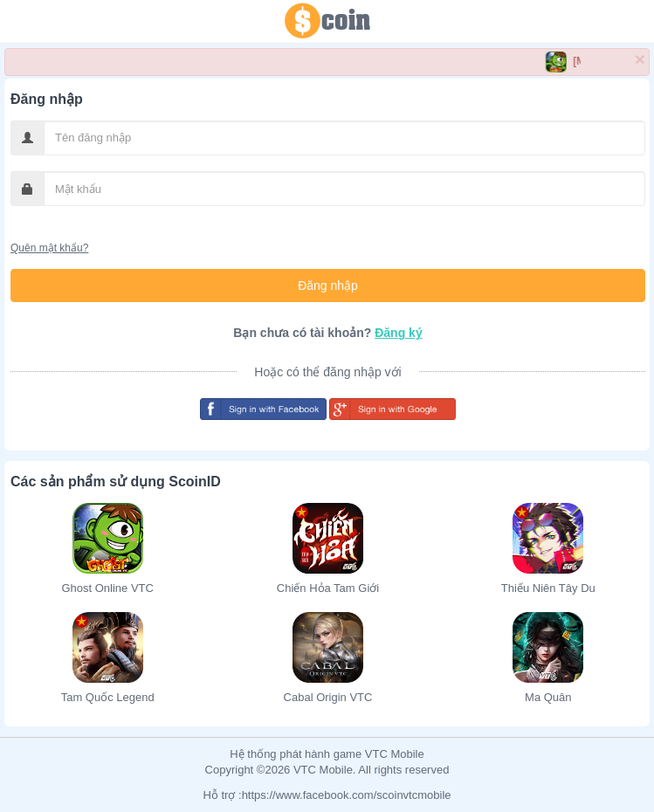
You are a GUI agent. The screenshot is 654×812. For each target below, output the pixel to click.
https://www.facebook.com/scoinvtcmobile (347, 795)
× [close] (640, 59)
